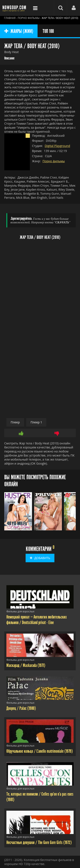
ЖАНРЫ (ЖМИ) (19, 31)
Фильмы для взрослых (20, 611)
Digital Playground (57, 146)
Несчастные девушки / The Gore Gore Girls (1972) (39, 843)
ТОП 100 (48, 31)
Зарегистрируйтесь (21, 219)
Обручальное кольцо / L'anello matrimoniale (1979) (40, 751)
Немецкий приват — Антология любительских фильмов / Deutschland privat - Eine (37, 620)
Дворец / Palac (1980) (21, 708)
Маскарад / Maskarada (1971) (26, 665)
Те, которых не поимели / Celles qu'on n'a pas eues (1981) (40, 797)
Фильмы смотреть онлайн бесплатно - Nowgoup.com (15, 8)
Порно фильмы (54, 161)
